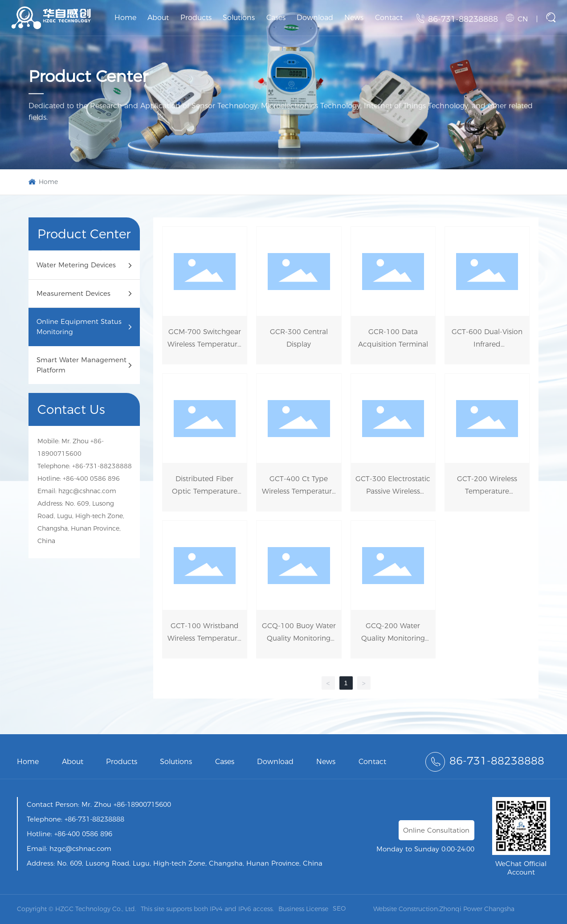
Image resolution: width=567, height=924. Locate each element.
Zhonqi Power (461, 909)
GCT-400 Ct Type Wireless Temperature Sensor (299, 491)
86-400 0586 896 (93, 478)
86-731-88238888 (463, 19)
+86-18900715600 (141, 804)
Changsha (499, 909)
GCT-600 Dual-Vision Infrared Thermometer (487, 344)
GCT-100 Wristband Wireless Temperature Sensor (204, 638)
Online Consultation (436, 830)
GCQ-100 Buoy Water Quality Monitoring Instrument (299, 638)
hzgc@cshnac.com (87, 491)
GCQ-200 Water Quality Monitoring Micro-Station (393, 638)
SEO (339, 908)
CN (523, 19)
